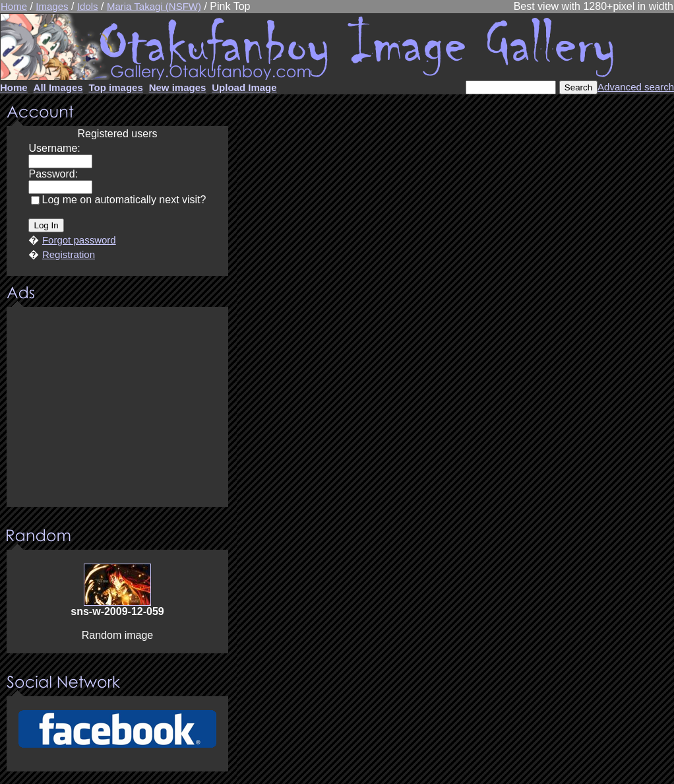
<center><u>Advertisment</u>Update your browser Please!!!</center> (117, 408)
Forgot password (79, 240)
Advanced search (636, 87)
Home (14, 6)
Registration (69, 254)
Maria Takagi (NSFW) (154, 6)
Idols (88, 6)
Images (52, 6)
